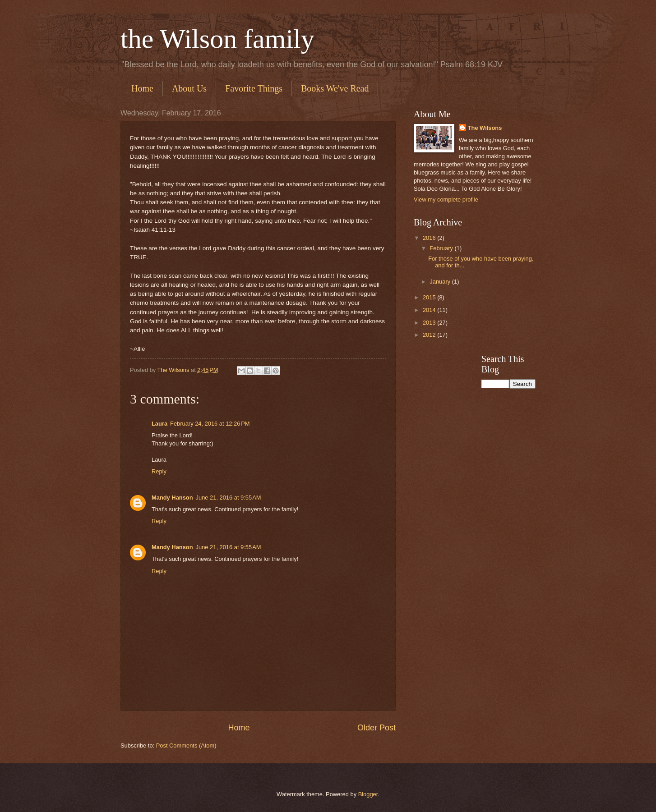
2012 (430, 335)
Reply (159, 471)
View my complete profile (446, 200)
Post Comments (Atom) (186, 745)
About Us (189, 88)
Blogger (368, 794)
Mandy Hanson (172, 498)
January (441, 282)
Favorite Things (254, 88)
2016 (430, 238)
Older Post (377, 728)
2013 (430, 323)
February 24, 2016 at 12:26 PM (210, 424)
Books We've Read (335, 88)
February (442, 248)
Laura (159, 424)
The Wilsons (485, 128)
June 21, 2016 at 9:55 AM (229, 498)
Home (142, 88)
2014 (430, 310)
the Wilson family (217, 39)
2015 (430, 297)
